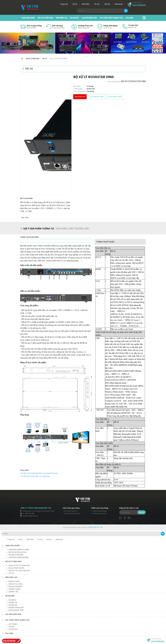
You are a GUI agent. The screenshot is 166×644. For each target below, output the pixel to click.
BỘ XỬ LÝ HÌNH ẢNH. (46, 18)
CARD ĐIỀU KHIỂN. (28, 18)
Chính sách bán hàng (99, 511)
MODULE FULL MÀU (15, 584)
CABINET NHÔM (14, 589)
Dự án (75, 4)
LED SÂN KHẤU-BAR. (89, 18)
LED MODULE (13, 629)
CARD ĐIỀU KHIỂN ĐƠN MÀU (19, 557)
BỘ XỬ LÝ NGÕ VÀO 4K (16, 568)
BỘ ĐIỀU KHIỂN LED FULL (18, 552)
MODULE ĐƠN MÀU (15, 586)
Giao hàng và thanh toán (72, 513)
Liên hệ (107, 4)
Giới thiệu (86, 4)
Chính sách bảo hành (99, 513)
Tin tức (97, 4)
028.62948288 (139, 5)
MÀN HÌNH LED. (62, 18)
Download (119, 4)
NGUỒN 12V (13, 602)
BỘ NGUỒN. (75, 18)
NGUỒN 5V (12, 600)
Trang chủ (64, 4)
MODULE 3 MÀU (14, 581)
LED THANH (13, 624)
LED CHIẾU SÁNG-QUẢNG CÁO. (111, 18)
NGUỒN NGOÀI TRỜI (16, 610)
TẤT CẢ (11, 573)
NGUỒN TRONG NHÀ (16, 608)
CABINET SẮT (13, 592)
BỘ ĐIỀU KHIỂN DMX (16, 555)
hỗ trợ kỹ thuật (115, 97)
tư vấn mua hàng (96, 97)
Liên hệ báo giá (80, 97)
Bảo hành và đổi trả (71, 511)
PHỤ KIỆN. (130, 18)
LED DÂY (11, 627)
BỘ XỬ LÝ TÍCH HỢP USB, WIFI (19, 571)
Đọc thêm (26, 217)
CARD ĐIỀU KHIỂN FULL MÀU (19, 550)
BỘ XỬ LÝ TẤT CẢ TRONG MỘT (19, 565)
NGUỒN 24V (13, 605)
